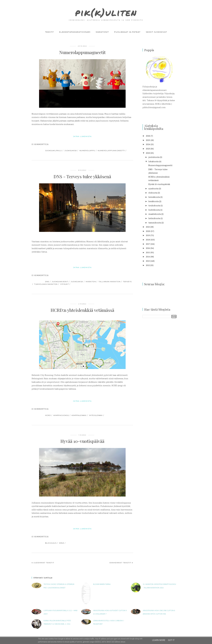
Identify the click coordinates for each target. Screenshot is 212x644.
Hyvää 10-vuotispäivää (82, 441)
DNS (47, 282)
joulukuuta (154, 157)
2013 (148, 261)
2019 (148, 236)
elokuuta (153, 193)
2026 (148, 136)
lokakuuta (153, 162)
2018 (148, 240)
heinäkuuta (154, 197)
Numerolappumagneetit (82, 52)
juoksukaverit (60, 282)
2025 (148, 140)
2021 (148, 227)
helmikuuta (154, 219)
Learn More (159, 640)
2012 (148, 266)
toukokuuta (154, 206)
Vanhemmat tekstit (120, 563)
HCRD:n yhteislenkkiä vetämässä (82, 310)
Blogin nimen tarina (102, 584)
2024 (148, 145)
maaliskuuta (155, 214)
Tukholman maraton (46, 284)
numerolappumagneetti (111, 151)
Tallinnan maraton (109, 282)
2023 (148, 149)
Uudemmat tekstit (44, 563)
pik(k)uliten (106, 11)
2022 (148, 153)
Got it (171, 640)
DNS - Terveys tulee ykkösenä (82, 176)
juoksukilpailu (54, 151)
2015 (148, 253)
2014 (148, 257)
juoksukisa (71, 151)
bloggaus (51, 543)
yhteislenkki (96, 415)
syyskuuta (153, 189)
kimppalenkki (79, 415)
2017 (148, 244)
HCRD (48, 415)
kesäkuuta (154, 202)
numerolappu (87, 151)
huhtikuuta (154, 210)
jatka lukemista (82, 136)
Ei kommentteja (40, 145)
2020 (148, 231)
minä (62, 543)
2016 (148, 248)
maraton (91, 282)
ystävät (64, 284)
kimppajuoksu (61, 415)
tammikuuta (155, 223)
